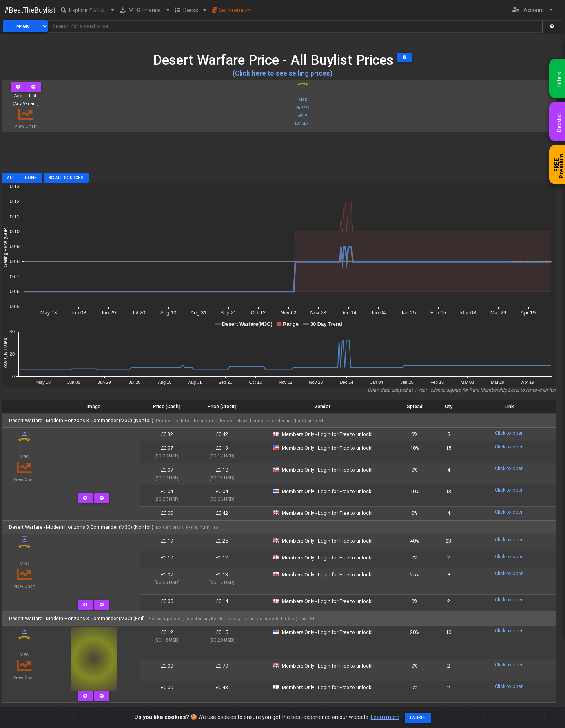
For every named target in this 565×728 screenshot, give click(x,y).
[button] (88, 10)
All (11, 178)
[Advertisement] (279, 155)
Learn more (385, 717)
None (31, 178)
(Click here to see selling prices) (282, 73)
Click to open (509, 433)
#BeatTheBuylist (30, 10)
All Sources (66, 178)
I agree (418, 718)
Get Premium (232, 10)
